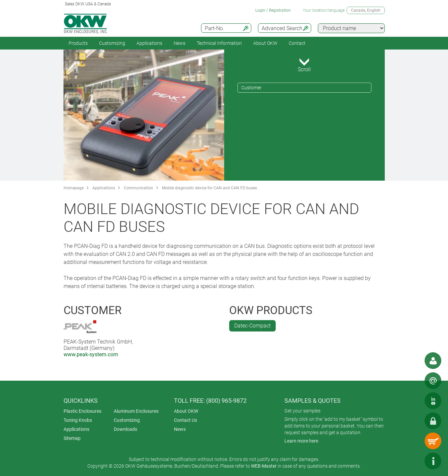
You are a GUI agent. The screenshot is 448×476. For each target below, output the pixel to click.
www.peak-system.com (91, 354)
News (180, 43)
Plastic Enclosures (82, 411)
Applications (149, 43)
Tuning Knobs (78, 420)
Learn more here (301, 441)
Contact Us (186, 420)
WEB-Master (264, 466)
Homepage (74, 188)
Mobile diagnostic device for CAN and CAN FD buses (209, 188)
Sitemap (72, 438)
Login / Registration (273, 10)
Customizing (112, 43)
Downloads (125, 429)
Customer (251, 88)
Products (78, 43)
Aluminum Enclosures (136, 411)
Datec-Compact (252, 326)
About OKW (186, 411)
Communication (139, 188)
